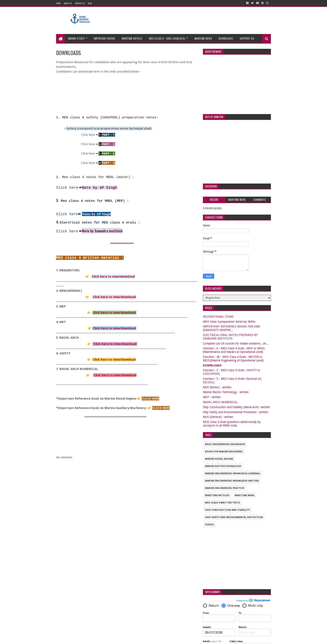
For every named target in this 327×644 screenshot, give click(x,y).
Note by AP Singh (99, 188)
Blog (90, 3)
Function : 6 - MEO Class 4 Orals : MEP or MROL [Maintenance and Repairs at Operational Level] (234, 350)
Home (58, 3)
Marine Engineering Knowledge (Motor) (232, 481)
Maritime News (203, 38)
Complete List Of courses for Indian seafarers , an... (236, 343)
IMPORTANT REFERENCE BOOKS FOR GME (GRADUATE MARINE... (232, 328)
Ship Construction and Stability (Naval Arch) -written (236, 407)
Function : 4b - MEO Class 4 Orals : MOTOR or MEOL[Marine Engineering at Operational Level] (233, 359)
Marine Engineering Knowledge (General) (233, 474)
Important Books (104, 38)
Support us (247, 38)
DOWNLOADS (212, 365)
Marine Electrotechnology (223, 466)
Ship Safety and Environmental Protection (234, 517)
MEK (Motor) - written (217, 387)
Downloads (226, 38)
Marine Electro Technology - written (226, 392)
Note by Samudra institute (102, 231)
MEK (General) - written (218, 417)
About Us (68, 3)
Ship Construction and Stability (227, 510)
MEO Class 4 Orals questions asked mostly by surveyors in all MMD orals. (232, 424)
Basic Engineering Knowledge (225, 444)
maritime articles (217, 495)
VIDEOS (209, 525)
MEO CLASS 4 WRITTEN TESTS (222, 503)
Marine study (76, 38)
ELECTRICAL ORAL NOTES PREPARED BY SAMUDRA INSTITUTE (230, 337)
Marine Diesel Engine (219, 459)
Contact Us (80, 3)
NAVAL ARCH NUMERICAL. (221, 402)
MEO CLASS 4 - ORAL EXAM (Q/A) (167, 38)
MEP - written (212, 397)
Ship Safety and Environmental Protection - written (236, 412)
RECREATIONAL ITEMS (218, 317)
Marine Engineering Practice (225, 488)
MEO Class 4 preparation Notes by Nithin (229, 322)
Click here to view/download (113, 277)
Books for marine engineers (224, 452)
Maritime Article (132, 38)
